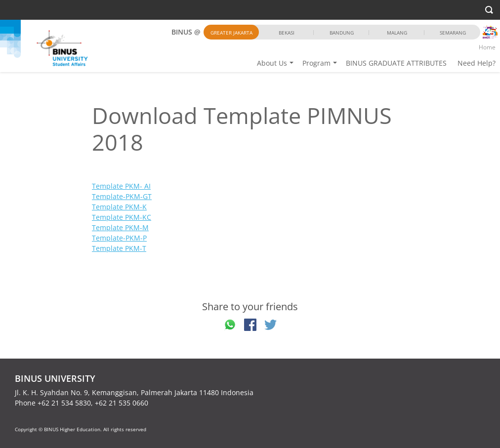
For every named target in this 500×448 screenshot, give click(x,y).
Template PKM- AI (121, 186)
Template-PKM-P (119, 238)
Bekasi (287, 33)
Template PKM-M (120, 227)
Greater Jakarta (231, 33)
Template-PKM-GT (122, 196)
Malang (397, 33)
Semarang (453, 33)
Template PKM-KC (122, 217)
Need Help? (477, 63)
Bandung (342, 33)
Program (316, 63)
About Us (272, 63)
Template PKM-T (119, 248)
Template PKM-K (119, 207)
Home (487, 47)
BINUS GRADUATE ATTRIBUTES (396, 63)
